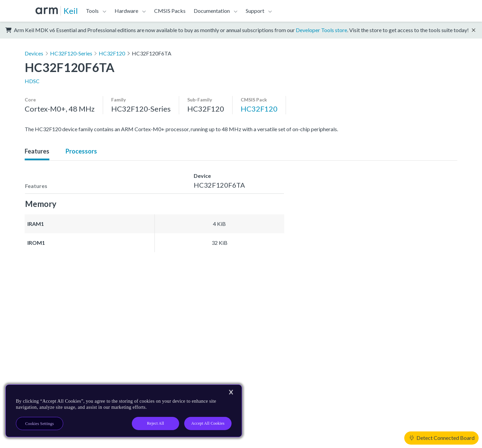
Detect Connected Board (442, 438)
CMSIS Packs (170, 11)
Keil (71, 11)
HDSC (32, 81)
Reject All (156, 423)
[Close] (231, 392)
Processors (81, 151)
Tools (92, 11)
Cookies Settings (40, 424)
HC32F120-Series (71, 53)
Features (37, 151)
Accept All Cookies (208, 423)
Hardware (126, 11)
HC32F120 (112, 53)
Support (255, 11)
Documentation (212, 11)
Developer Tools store (321, 30)
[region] (124, 411)
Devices (34, 53)
